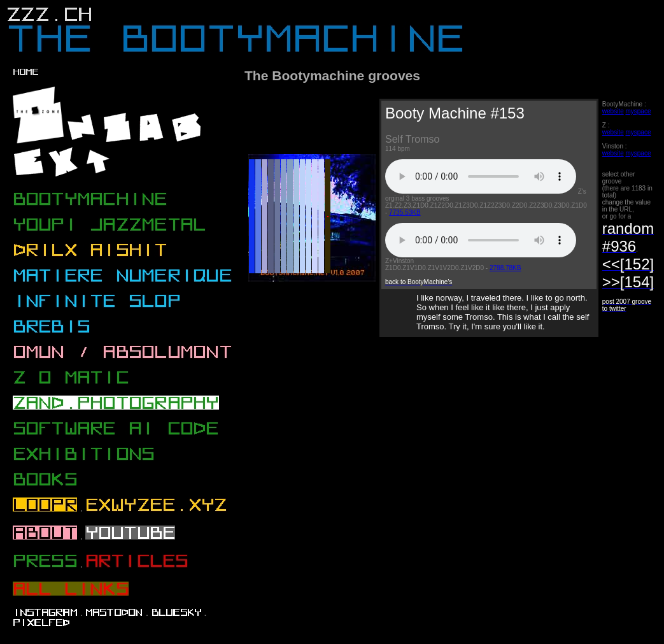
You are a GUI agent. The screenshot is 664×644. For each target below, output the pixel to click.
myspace (638, 111)
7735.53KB (405, 212)
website (613, 111)
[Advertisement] (449, 457)
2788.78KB (505, 268)
